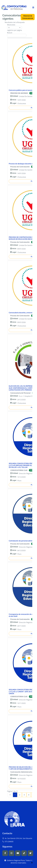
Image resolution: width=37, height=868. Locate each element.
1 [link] (15, 795)
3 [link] (24, 795)
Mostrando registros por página (15, 27)
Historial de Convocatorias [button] (28, 17)
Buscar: (17, 34)
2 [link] (20, 795)
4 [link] (29, 795)
